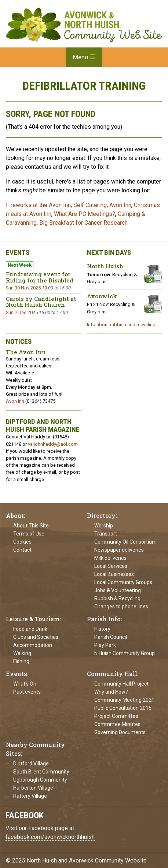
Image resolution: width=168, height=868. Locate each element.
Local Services (111, 566)
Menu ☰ (84, 57)
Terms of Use (29, 534)
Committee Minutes (117, 724)
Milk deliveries (110, 558)
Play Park (105, 645)
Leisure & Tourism (33, 619)
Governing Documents (120, 732)
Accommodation (33, 645)
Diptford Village (31, 764)
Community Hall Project (121, 684)
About (15, 515)
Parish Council (111, 637)
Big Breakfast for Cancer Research (83, 223)
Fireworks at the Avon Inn (38, 205)
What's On (25, 684)
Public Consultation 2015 (123, 708)
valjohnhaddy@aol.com (53, 444)
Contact (22, 550)
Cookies (22, 542)
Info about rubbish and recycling (121, 325)
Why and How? (111, 692)
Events (17, 674)
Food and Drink (30, 629)
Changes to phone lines (121, 606)
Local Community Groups (123, 582)
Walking (22, 653)
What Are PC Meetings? (85, 214)
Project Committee (116, 716)
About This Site (31, 526)
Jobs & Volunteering (118, 590)
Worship (104, 526)
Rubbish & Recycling (117, 598)
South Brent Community (41, 772)
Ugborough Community (40, 780)
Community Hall (112, 674)
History (102, 629)
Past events (27, 692)
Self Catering (90, 205)
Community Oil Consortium (125, 542)
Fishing (21, 661)
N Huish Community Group (125, 653)
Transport (106, 534)
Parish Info (104, 619)
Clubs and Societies (36, 637)
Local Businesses (114, 574)
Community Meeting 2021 (124, 700)
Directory (101, 515)
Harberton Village (33, 788)
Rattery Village (30, 796)
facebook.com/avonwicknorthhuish (50, 837)
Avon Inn (120, 205)
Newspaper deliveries (119, 550)
